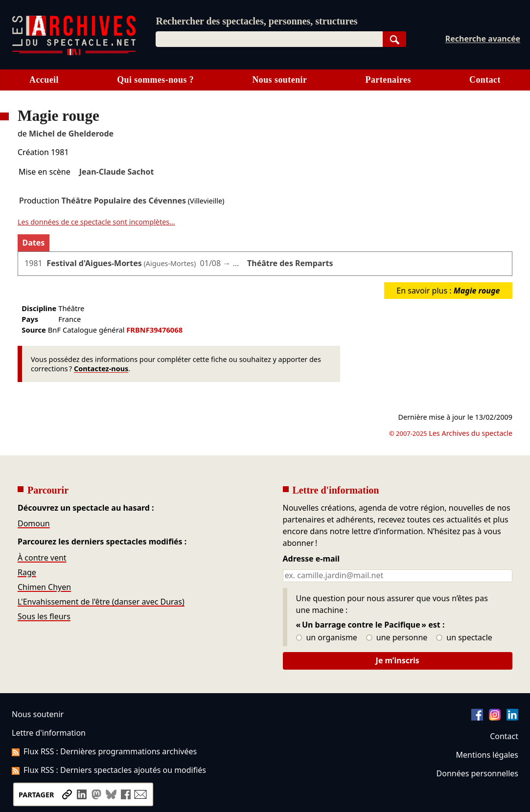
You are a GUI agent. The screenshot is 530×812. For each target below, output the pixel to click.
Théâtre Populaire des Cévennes (124, 201)
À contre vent (42, 558)
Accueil (44, 80)
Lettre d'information (49, 733)
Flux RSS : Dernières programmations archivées (104, 751)
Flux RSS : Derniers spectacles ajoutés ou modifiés (109, 770)
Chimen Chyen (44, 587)
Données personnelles (477, 773)
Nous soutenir (279, 80)
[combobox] (269, 39)
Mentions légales (487, 755)
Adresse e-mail (311, 559)
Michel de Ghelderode (71, 134)
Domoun (34, 523)
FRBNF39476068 (154, 330)
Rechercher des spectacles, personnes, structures (256, 21)
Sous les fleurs (44, 616)
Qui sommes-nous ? (155, 80)
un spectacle (464, 638)
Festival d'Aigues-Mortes (94, 263)
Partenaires (388, 80)
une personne (397, 638)
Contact (504, 736)
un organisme (327, 638)
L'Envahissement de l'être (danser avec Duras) (101, 602)
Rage (27, 572)
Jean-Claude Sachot (117, 172)
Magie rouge (477, 291)
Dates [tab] (34, 243)
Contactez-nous (101, 369)
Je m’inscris (398, 660)
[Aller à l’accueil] (74, 53)
